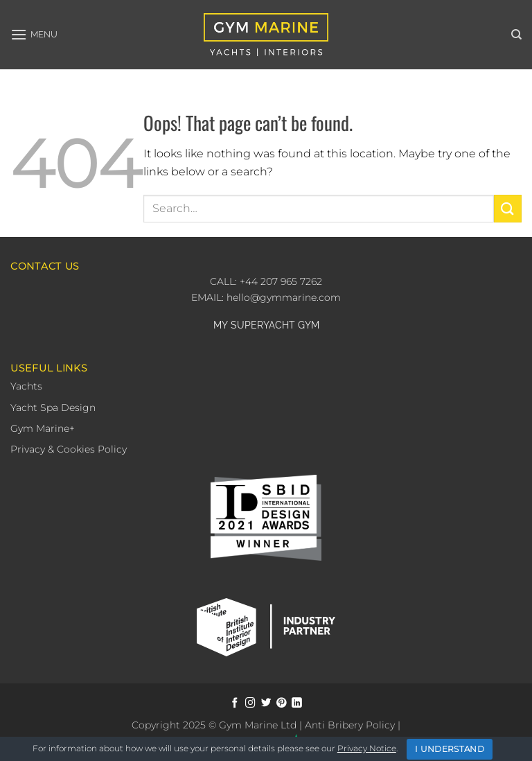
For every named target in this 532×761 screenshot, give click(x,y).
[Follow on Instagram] (250, 703)
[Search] (516, 35)
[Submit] (508, 208)
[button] (34, 34)
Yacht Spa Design (53, 408)
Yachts (26, 386)
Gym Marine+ (43, 428)
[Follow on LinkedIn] (297, 703)
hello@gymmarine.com (284, 297)
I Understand (450, 749)
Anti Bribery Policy (350, 725)
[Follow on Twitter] (266, 703)
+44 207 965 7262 (280, 281)
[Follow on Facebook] (235, 703)
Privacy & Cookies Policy (69, 449)
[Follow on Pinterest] (282, 703)
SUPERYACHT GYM (275, 325)
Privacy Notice (367, 748)
